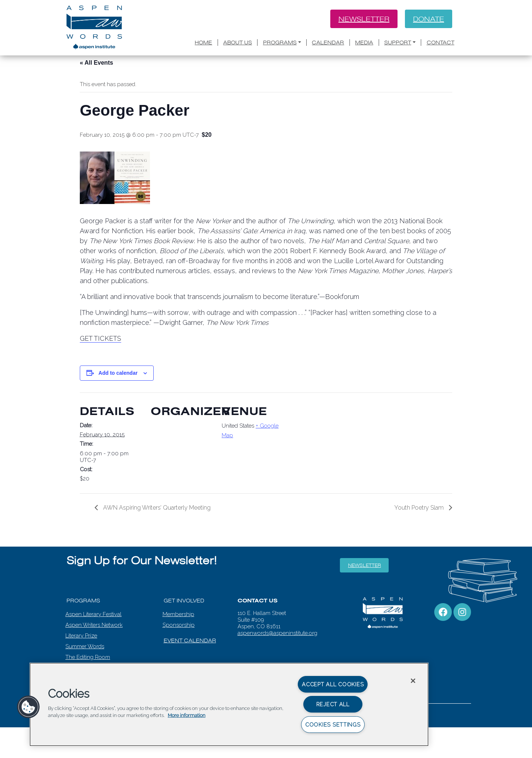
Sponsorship (179, 625)
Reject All (333, 704)
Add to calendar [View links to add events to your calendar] (118, 373)
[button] (28, 707)
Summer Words (85, 646)
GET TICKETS (100, 338)
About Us (238, 43)
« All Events (96, 63)
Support (398, 43)
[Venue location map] (332, 443)
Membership (178, 614)
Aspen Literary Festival (93, 614)
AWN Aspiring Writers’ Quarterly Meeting (156, 508)
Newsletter (364, 19)
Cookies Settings (333, 725)
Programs (280, 43)
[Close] (413, 681)
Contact (441, 43)
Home (203, 43)
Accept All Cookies (333, 684)
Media (364, 43)
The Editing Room (88, 657)
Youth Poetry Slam (420, 508)
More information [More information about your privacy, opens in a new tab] (187, 715)
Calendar (328, 43)
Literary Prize (81, 636)
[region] (229, 704)
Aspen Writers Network (94, 625)
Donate (429, 19)
